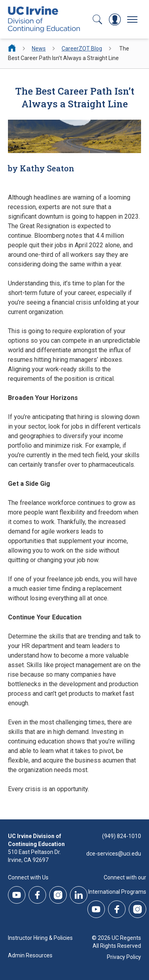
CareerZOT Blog (82, 49)
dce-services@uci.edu (114, 854)
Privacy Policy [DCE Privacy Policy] (124, 957)
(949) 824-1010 (122, 836)
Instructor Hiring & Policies (40, 938)
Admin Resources (30, 955)
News (39, 49)
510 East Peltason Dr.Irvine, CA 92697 (34, 856)
